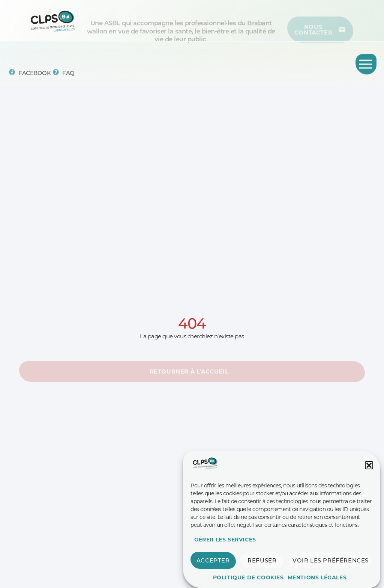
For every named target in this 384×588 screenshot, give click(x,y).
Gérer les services (225, 548)
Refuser (262, 569)
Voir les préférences (331, 569)
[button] (369, 474)
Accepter (213, 569)
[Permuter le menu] (366, 65)
